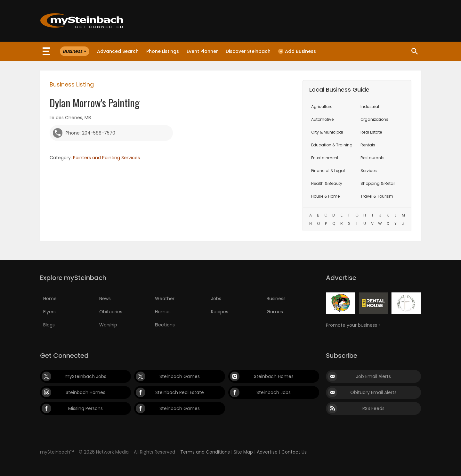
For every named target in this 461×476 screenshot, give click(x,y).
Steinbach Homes (274, 376)
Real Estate (371, 132)
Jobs (216, 299)
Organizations (374, 119)
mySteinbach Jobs (85, 376)
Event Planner (202, 51)
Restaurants (372, 158)
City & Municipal (327, 132)
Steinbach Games (180, 376)
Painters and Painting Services (106, 158)
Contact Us (294, 452)
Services (369, 171)
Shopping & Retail (378, 183)
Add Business (297, 51)
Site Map (243, 452)
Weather (165, 299)
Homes (163, 312)
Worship (108, 325)
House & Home (325, 196)
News (105, 299)
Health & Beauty (327, 183)
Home (50, 299)
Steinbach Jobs (274, 392)
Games (275, 312)
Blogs (49, 325)
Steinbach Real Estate (180, 392)
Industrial (370, 107)
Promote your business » (353, 325)
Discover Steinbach (248, 51)
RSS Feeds (373, 408)
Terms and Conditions (205, 452)
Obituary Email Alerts (373, 392)
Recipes (220, 312)
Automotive (322, 119)
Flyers (49, 312)
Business (276, 299)
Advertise (267, 452)
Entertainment (325, 158)
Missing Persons (85, 408)
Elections (165, 325)
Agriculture (322, 107)
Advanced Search (118, 51)
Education (332, 145)
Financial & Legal (328, 171)
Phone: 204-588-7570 (90, 133)
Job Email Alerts (373, 376)
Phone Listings (163, 51)
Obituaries (111, 312)
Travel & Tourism (377, 196)
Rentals (368, 145)
